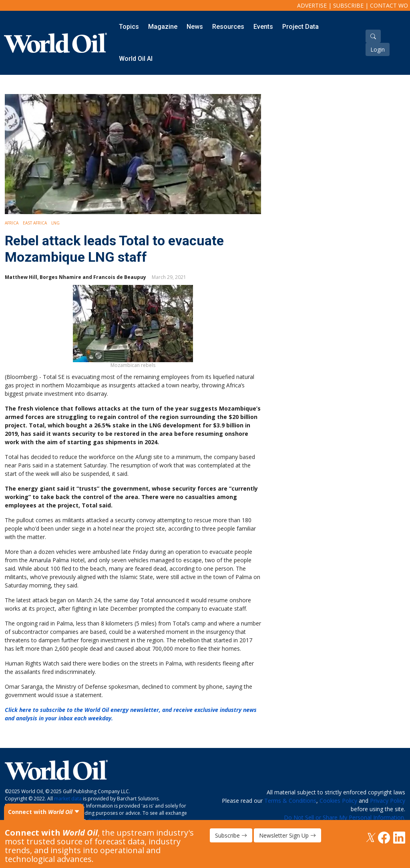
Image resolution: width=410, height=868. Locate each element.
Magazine (163, 27)
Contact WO (389, 5)
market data (68, 799)
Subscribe (348, 5)
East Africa (35, 223)
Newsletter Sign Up (287, 835)
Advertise (312, 5)
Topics (129, 27)
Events (263, 27)
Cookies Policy (338, 801)
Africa (12, 223)
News (195, 27)
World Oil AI (136, 59)
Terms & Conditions (290, 801)
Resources (228, 27)
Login (378, 49)
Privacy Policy (388, 801)
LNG (55, 223)
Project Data (300, 27)
